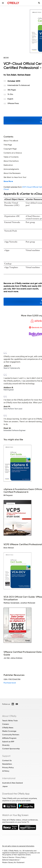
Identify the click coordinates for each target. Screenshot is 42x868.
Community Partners (11, 735)
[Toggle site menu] (3, 3)
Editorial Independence (11, 860)
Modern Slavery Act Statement (13, 862)
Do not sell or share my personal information (18, 846)
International (9, 778)
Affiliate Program (9, 738)
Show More (8, 181)
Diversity (6, 745)
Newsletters (7, 764)
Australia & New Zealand (12, 783)
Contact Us (7, 760)
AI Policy (6, 771)
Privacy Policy (8, 767)
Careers (6, 724)
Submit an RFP (8, 742)
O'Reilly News (8, 728)
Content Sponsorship (11, 749)
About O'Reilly (9, 716)
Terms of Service (8, 857)
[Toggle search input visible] (39, 3)
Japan (5, 786)
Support (6, 756)
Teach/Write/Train (10, 721)
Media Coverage (9, 731)
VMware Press (13, 103)
